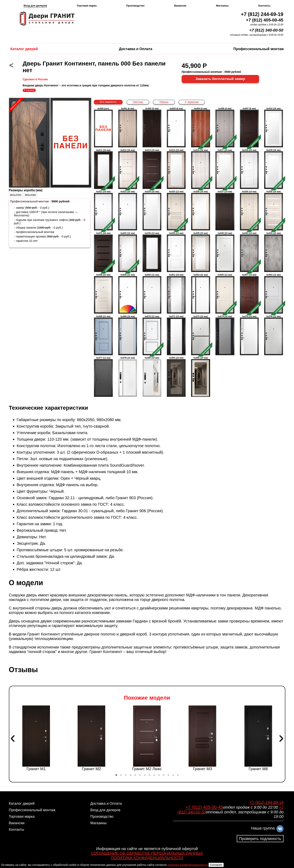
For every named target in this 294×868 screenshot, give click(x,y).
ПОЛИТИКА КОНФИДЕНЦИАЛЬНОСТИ (147, 858)
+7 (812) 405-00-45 (265, 20)
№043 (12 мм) (249, 252)
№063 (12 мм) (274, 294)
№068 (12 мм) (103, 335)
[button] (116, 775)
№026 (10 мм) (201, 210)
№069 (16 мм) (128, 335)
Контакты (264, 6)
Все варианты (108, 102)
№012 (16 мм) (128, 169)
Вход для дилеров (35, 6)
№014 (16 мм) (176, 169)
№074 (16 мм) (225, 335)
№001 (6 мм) (128, 127)
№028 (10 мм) (249, 210)
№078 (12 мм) (128, 377)
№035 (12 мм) (176, 252)
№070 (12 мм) (152, 335)
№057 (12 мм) (249, 294)
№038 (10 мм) (201, 252)
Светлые (138, 102)
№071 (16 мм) (176, 335)
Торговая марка (87, 6)
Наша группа (263, 828)
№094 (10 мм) (176, 377)
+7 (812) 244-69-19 (262, 14)
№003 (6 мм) (176, 127)
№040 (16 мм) (225, 252)
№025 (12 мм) (176, 210)
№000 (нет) (103, 127)
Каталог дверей (24, 49)
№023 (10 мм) (128, 210)
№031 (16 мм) (103, 252)
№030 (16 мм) (274, 210)
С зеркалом (192, 102)
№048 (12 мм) (103, 294)
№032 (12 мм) (128, 252)
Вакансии (180, 6)
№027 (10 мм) (225, 210)
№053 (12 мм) (201, 294)
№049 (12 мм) (128, 294)
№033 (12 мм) (152, 252)
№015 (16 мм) (201, 169)
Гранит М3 (203, 738)
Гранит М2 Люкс (147, 738)
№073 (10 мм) (201, 335)
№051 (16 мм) (176, 294)
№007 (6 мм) (249, 127)
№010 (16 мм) (274, 127)
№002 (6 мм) (152, 127)
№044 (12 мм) (274, 252)
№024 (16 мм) (152, 210)
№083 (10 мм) (152, 377)
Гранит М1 (36, 738)
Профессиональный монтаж (259, 49)
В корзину (29, 90)
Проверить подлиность (260, 839)
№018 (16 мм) (249, 169)
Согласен (216, 865)
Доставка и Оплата (136, 49)
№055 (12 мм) (225, 294)
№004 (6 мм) (201, 127)
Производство (135, 6)
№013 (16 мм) (152, 169)
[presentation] (13, 737)
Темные (164, 102)
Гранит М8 (258, 738)
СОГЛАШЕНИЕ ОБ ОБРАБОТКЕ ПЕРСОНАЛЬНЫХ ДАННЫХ (147, 853)
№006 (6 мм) (225, 127)
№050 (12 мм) (152, 294)
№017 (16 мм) (225, 169)
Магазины (222, 6)
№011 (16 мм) (103, 169)
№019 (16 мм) (274, 169)
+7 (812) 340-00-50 (266, 30)
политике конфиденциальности (188, 865)
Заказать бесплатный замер (220, 79)
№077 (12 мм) (103, 377)
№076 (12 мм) (274, 335)
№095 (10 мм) (201, 377)
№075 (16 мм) (249, 335)
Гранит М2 (92, 738)
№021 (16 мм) (103, 210)
